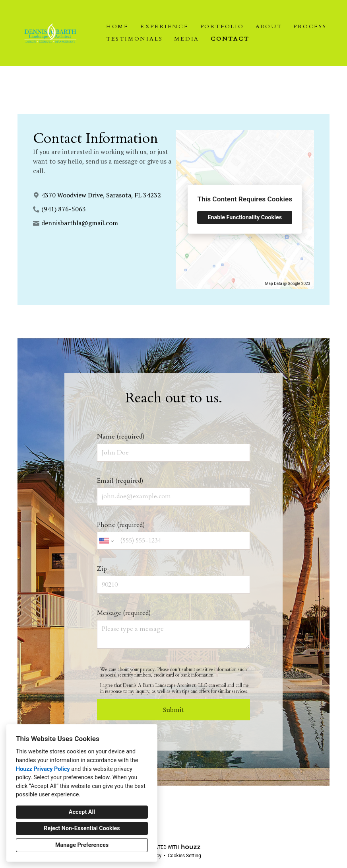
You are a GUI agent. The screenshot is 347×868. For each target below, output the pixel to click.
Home (117, 26)
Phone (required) (173, 535)
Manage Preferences (82, 845)
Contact (230, 39)
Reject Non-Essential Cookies (82, 828)
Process (310, 26)
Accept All (82, 812)
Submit (173, 710)
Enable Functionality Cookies (245, 217)
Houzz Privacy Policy (43, 769)
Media (187, 39)
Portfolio (222, 26)
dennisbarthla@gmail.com (80, 223)
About (269, 26)
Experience (165, 26)
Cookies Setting (184, 856)
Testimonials (135, 39)
